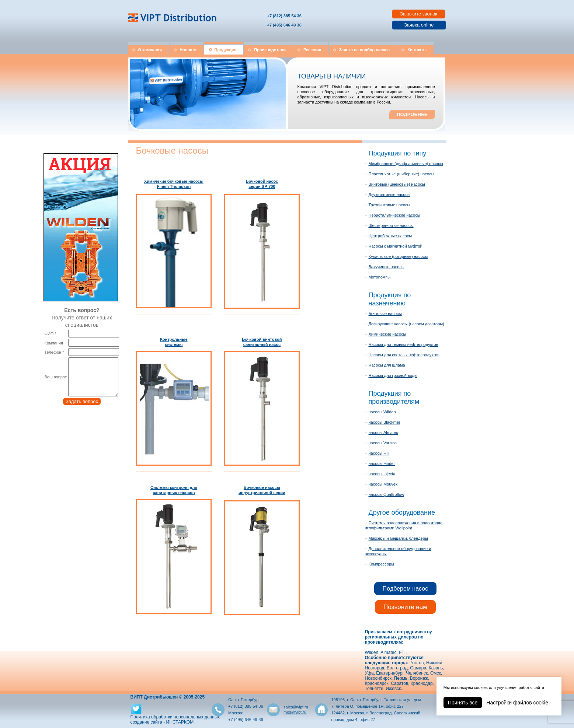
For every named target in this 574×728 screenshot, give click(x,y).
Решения (312, 50)
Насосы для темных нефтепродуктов (403, 344)
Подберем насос (405, 589)
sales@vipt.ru (296, 707)
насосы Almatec (383, 433)
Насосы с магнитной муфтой (395, 246)
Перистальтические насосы (394, 215)
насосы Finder (382, 463)
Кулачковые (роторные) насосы (398, 256)
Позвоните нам (405, 607)
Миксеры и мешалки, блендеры (398, 538)
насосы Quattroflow (386, 494)
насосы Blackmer (384, 422)
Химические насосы (387, 334)
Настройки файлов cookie (517, 703)
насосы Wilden (382, 412)
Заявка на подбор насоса (364, 50)
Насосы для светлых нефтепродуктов (404, 355)
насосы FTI (379, 453)
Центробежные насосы (390, 236)
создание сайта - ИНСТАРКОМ (162, 722)
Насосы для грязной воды (393, 375)
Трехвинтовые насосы (389, 205)
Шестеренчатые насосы (391, 225)
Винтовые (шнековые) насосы (396, 184)
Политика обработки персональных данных (175, 717)
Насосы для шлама (387, 365)
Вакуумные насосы (386, 267)
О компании (150, 50)
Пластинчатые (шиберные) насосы (401, 174)
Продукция (225, 50)
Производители (270, 50)
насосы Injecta (382, 474)
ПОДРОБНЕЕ (412, 114)
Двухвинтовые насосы (389, 195)
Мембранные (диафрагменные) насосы (406, 164)
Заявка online (419, 25)
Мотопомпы (379, 277)
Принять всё (463, 703)
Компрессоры (381, 564)
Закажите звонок (419, 14)
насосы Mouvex (383, 484)
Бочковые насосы (385, 314)
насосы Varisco (382, 443)
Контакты (417, 50)
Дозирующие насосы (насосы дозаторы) (406, 324)
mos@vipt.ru (295, 712)
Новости (188, 50)
